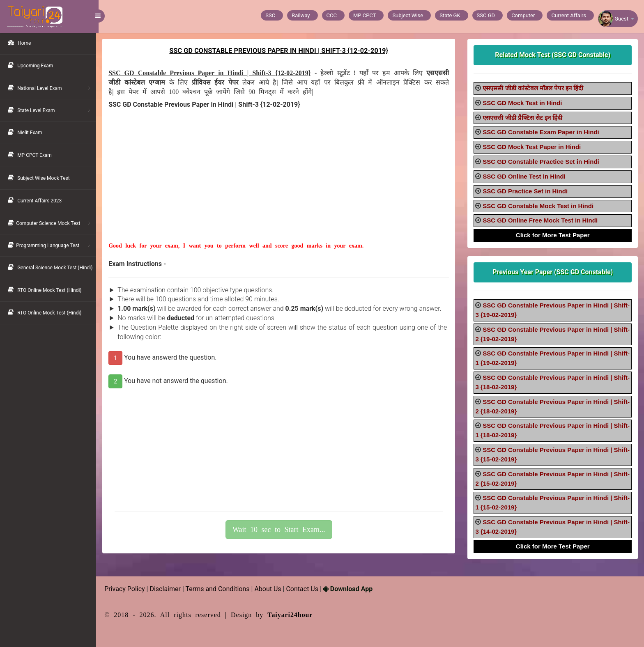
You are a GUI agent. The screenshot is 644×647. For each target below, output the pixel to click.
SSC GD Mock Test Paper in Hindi (532, 147)
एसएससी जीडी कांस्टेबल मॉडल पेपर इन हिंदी (534, 88)
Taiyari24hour (293, 615)
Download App (350, 589)
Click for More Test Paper (553, 235)
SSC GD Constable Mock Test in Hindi (539, 206)
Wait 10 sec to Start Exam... (281, 530)
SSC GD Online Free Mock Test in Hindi (541, 220)
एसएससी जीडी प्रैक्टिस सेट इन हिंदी (523, 118)
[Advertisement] (280, 184)
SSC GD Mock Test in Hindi (523, 103)
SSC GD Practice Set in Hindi (526, 191)
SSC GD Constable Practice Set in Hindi (542, 162)
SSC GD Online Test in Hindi (525, 176)
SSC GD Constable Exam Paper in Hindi (542, 132)
